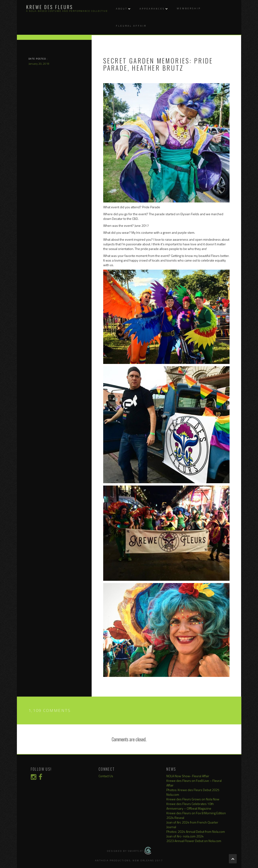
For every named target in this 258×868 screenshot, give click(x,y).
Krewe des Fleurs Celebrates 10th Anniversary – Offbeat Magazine (190, 806)
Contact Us (106, 776)
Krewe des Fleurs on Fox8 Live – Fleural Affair (194, 783)
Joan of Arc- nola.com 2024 (185, 836)
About (122, 9)
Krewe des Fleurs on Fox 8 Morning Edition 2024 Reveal (196, 815)
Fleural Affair (131, 26)
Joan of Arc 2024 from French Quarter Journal (192, 825)
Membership (189, 8)
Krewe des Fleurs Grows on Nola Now (193, 799)
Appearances (152, 9)
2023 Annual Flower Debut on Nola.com (194, 841)
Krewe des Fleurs (50, 7)
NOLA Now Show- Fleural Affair (188, 776)
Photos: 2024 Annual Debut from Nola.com (196, 832)
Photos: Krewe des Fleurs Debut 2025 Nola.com (193, 792)
